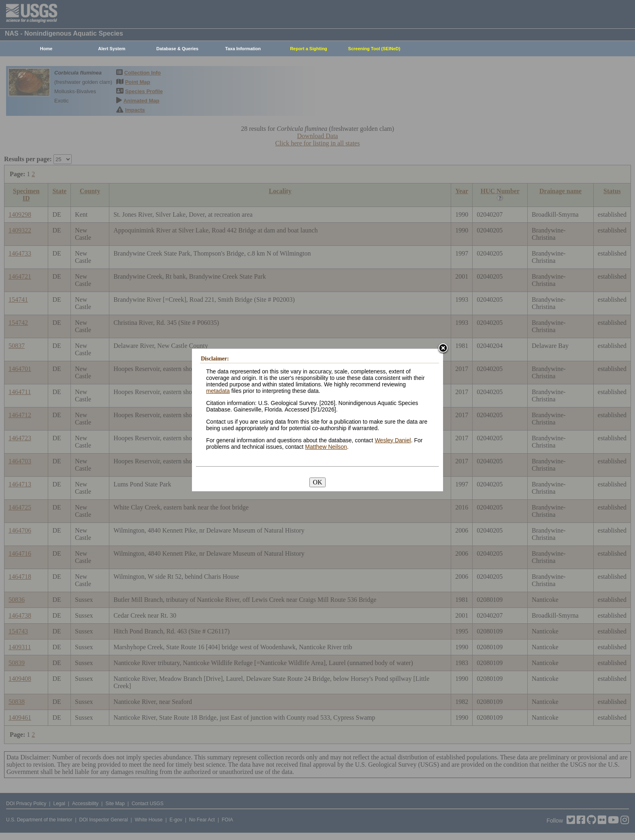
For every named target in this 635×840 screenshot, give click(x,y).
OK (317, 482)
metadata (218, 391)
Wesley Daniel (393, 440)
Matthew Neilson (326, 447)
